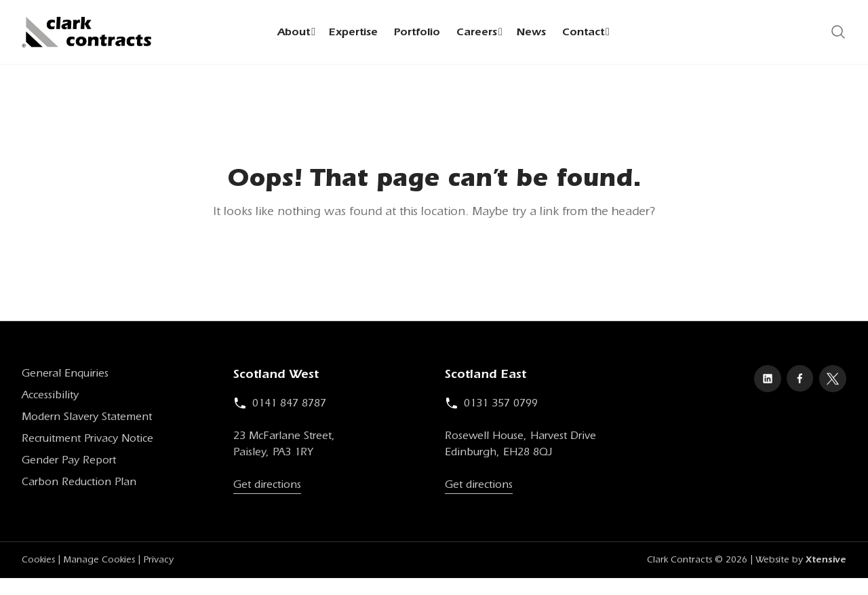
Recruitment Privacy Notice (87, 442)
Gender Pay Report (69, 464)
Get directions (267, 488)
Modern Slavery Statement (87, 421)
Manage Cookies (99, 564)
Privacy (158, 564)
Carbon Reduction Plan (79, 486)
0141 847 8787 (280, 407)
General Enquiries (65, 377)
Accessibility (50, 399)
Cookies (38, 564)
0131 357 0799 (491, 407)
